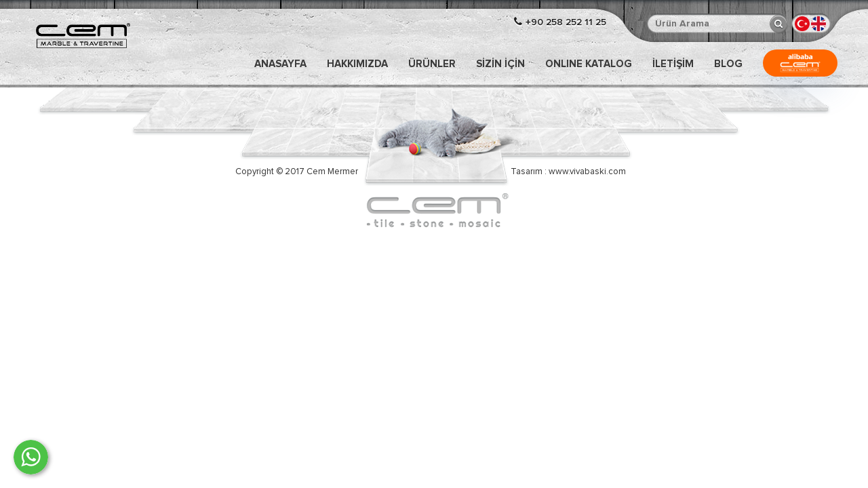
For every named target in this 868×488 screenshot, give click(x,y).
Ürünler (432, 64)
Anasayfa (280, 64)
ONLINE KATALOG (589, 64)
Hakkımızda (357, 64)
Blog (728, 64)
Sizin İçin (500, 64)
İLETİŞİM (673, 64)
